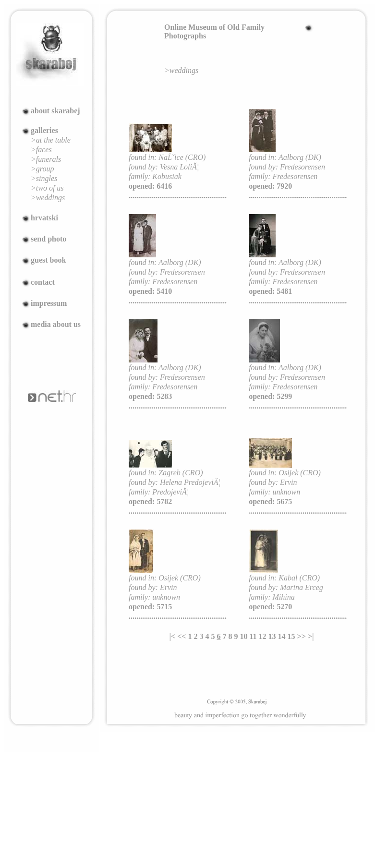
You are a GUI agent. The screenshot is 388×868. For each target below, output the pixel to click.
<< (182, 636)
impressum (49, 303)
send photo (48, 239)
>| (311, 636)
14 (282, 636)
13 (272, 636)
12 (263, 636)
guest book (48, 260)
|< (173, 636)
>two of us (47, 188)
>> (302, 636)
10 (243, 636)
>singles (44, 178)
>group (42, 169)
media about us (56, 324)
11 (253, 636)
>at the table (51, 140)
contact (43, 282)
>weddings (48, 198)
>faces (41, 150)
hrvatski (44, 218)
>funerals (46, 159)
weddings (184, 70)
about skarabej (55, 111)
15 (291, 636)
